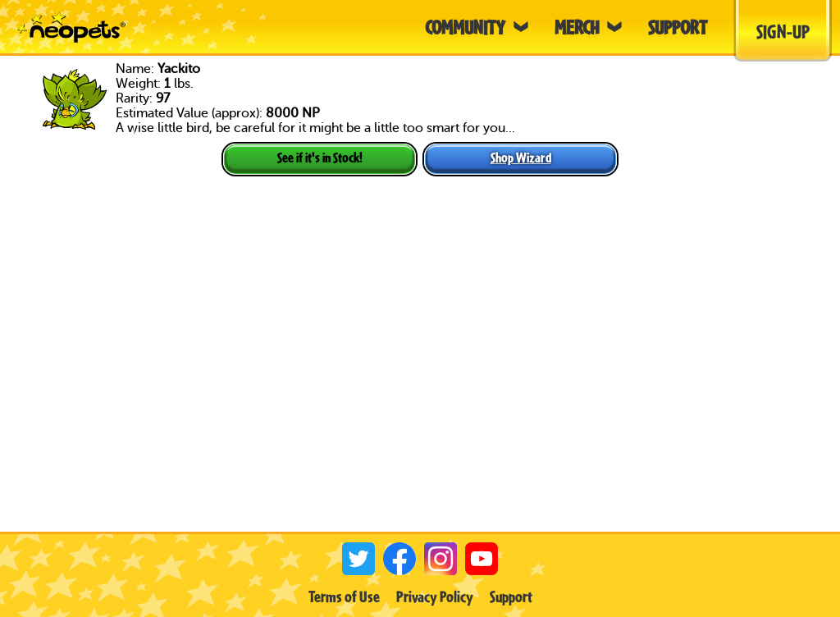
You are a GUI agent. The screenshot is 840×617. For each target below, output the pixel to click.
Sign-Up (783, 31)
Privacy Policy (435, 596)
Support (511, 596)
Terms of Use (344, 596)
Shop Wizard (521, 157)
